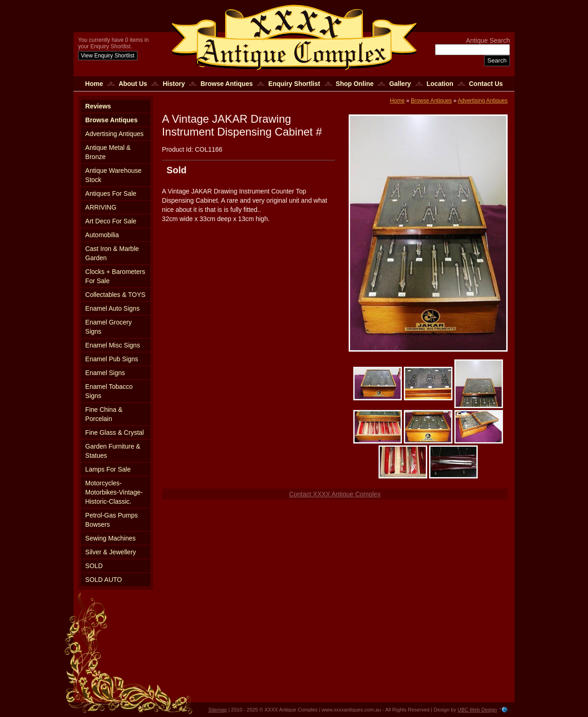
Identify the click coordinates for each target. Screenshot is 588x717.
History (174, 84)
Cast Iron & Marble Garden (112, 253)
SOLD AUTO (104, 580)
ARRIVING (101, 207)
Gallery (400, 84)
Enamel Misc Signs (113, 345)
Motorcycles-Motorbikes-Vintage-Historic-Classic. (114, 492)
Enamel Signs (105, 373)
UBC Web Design (477, 710)
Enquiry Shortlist (294, 84)
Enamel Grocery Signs (109, 327)
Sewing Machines (111, 538)
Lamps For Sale (108, 469)
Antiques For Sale (111, 193)
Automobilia (102, 235)
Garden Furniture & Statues (113, 451)
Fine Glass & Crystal (115, 432)
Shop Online (355, 84)
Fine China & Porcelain (104, 414)
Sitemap (218, 710)
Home (94, 84)
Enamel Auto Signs (113, 308)
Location (440, 84)
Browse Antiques (226, 84)
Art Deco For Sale (111, 221)
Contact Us (486, 84)
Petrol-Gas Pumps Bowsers (112, 520)
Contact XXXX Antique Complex (335, 494)
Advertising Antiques (115, 134)
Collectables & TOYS (116, 295)
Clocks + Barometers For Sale (115, 276)
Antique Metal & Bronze (108, 152)
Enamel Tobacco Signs (109, 391)
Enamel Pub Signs (112, 359)
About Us (133, 84)
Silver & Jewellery (111, 552)
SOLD (94, 566)
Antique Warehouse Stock (113, 175)
